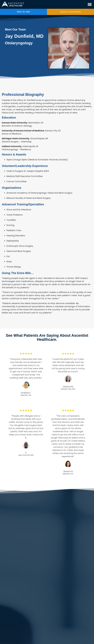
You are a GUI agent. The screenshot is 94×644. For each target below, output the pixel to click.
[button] (90, 4)
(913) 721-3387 (24, 12)
